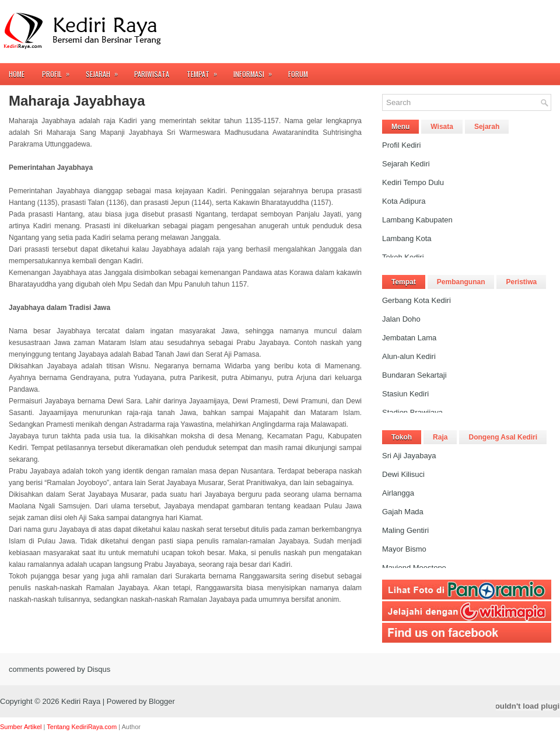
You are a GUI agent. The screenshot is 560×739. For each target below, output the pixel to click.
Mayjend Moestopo (414, 568)
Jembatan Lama (409, 338)
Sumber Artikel (21, 727)
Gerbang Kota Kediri (416, 300)
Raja (440, 437)
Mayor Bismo (404, 549)
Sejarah (106, 71)
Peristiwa (521, 282)
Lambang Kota (407, 238)
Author (131, 727)
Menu (400, 127)
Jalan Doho (401, 319)
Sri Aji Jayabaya (409, 456)
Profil (60, 71)
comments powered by (60, 669)
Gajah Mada (403, 512)
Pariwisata (152, 74)
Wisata (442, 127)
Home (17, 74)
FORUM (298, 74)
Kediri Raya (81, 701)
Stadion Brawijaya (412, 412)
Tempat (206, 71)
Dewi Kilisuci (403, 474)
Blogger (162, 701)
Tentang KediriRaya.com (82, 727)
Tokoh (402, 437)
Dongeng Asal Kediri (503, 437)
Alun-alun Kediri (409, 356)
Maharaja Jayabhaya (77, 101)
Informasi (256, 71)
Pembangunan (461, 282)
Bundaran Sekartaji (414, 375)
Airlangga (398, 493)
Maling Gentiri (405, 530)
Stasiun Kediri (405, 394)
